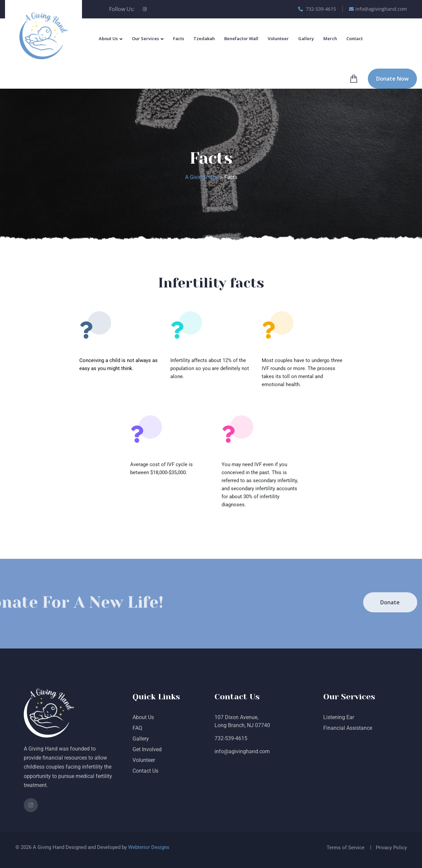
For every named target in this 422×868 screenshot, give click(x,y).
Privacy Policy (391, 848)
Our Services (145, 38)
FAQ (137, 728)
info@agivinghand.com (378, 9)
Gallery (306, 38)
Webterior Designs (149, 847)
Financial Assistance (348, 728)
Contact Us (145, 771)
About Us (108, 38)
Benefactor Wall (241, 38)
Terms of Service (346, 848)
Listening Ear (339, 717)
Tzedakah (204, 38)
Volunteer (278, 38)
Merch (330, 38)
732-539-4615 (317, 9)
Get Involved (147, 749)
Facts (179, 38)
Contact (355, 38)
